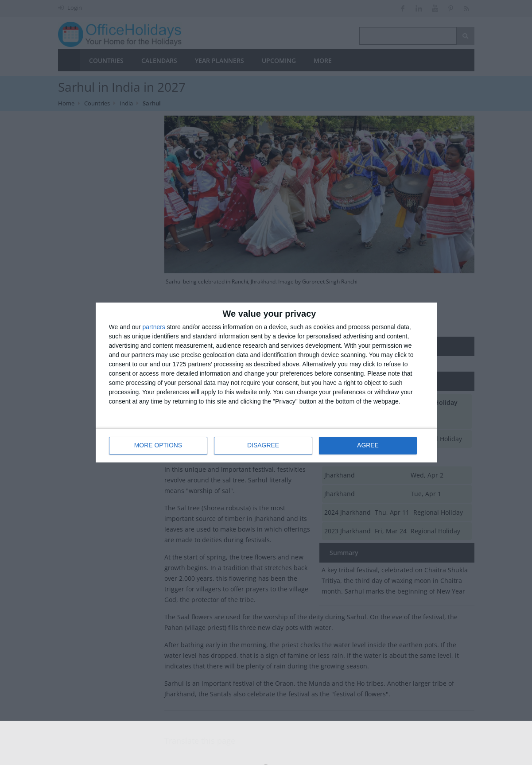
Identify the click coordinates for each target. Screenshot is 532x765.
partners (154, 327)
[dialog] (266, 382)
